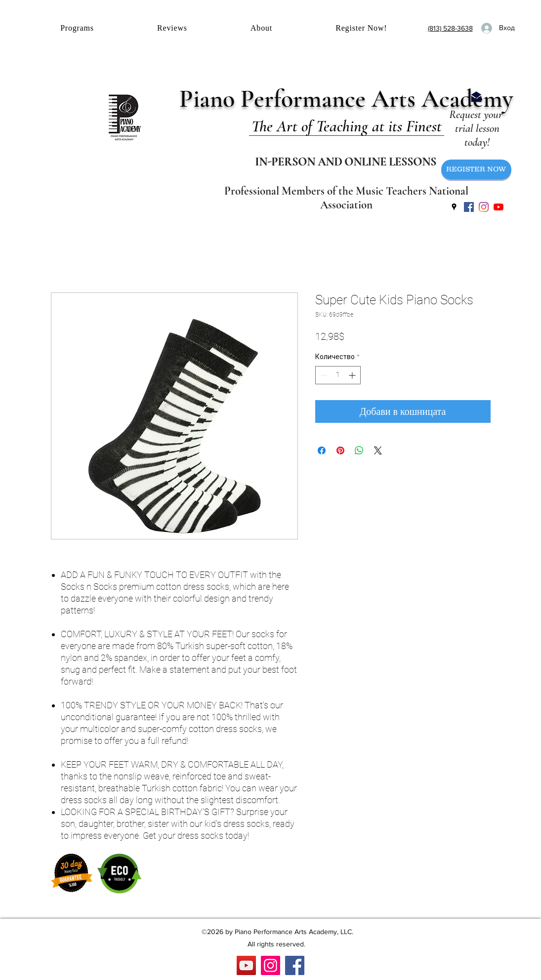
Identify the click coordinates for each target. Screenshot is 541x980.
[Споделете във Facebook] (322, 450)
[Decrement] (323, 375)
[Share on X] (378, 450)
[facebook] (469, 207)
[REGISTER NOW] (476, 169)
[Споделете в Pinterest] (340, 450)
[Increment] (353, 375)
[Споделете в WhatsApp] (359, 450)
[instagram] (484, 207)
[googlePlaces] (454, 207)
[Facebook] (295, 965)
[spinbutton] (338, 375)
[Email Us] (476, 97)
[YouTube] (499, 207)
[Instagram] (270, 965)
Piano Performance (275, 99)
